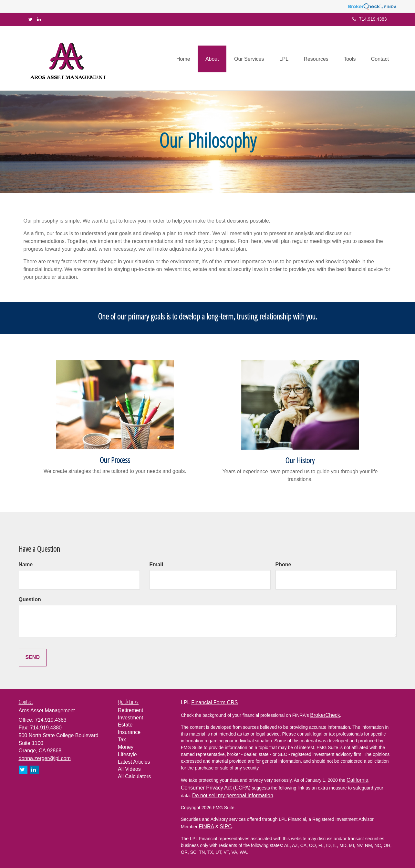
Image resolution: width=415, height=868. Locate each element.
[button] (207, 58)
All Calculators (134, 776)
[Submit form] (33, 658)
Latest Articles (134, 762)
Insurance (129, 732)
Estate (125, 725)
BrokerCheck (325, 715)
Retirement (130, 710)
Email (156, 565)
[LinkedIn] (39, 19)
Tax (122, 740)
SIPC (226, 826)
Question (30, 599)
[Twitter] (31, 19)
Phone (283, 565)
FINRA (206, 826)
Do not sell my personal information (233, 795)
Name (26, 565)
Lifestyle (127, 754)
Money (126, 747)
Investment (130, 718)
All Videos (129, 769)
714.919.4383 (370, 19)
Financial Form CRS (214, 702)
